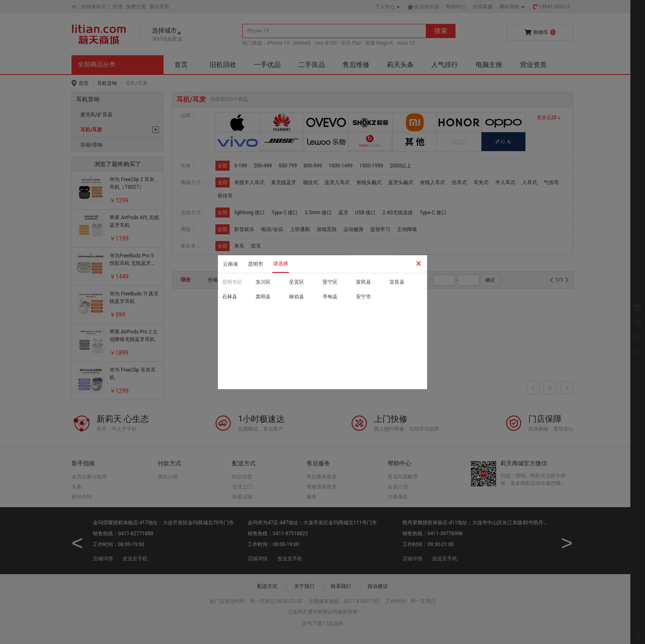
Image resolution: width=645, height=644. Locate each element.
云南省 (230, 264)
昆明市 (256, 264)
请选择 (281, 264)
